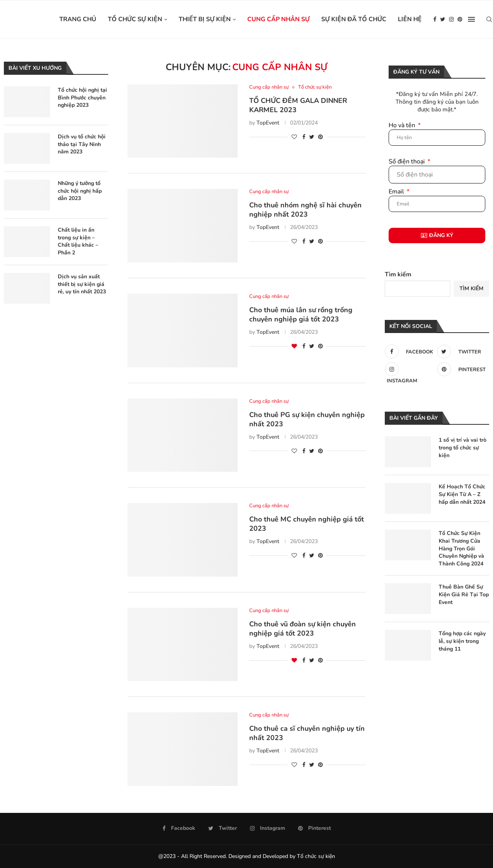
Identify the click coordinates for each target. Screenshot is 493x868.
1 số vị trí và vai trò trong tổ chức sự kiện (463, 447)
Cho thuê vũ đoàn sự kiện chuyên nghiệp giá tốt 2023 (303, 629)
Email (397, 192)
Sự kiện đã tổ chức (354, 19)
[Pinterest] (460, 19)
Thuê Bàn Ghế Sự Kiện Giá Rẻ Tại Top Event (464, 594)
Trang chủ (78, 19)
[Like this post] (294, 137)
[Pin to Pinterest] (320, 137)
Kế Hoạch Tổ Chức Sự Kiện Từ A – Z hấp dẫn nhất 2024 (462, 494)
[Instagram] (451, 19)
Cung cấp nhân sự (278, 19)
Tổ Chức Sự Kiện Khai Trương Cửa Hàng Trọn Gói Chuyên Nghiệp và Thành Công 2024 (461, 548)
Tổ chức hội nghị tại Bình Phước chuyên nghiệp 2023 (82, 98)
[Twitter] (443, 19)
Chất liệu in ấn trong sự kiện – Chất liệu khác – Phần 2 (78, 241)
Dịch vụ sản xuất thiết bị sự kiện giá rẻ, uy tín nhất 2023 (82, 284)
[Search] (489, 19)
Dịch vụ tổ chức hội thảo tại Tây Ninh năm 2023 (82, 144)
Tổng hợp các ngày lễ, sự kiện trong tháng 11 (462, 641)
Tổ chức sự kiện (135, 19)
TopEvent (268, 123)
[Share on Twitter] (312, 137)
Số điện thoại (407, 161)
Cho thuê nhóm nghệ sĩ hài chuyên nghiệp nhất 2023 (305, 210)
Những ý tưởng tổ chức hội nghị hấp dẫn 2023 (80, 191)
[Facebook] (435, 19)
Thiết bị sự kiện (205, 19)
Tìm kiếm (398, 274)
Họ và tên (403, 125)
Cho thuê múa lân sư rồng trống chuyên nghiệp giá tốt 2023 (301, 315)
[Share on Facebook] (304, 137)
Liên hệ (410, 19)
